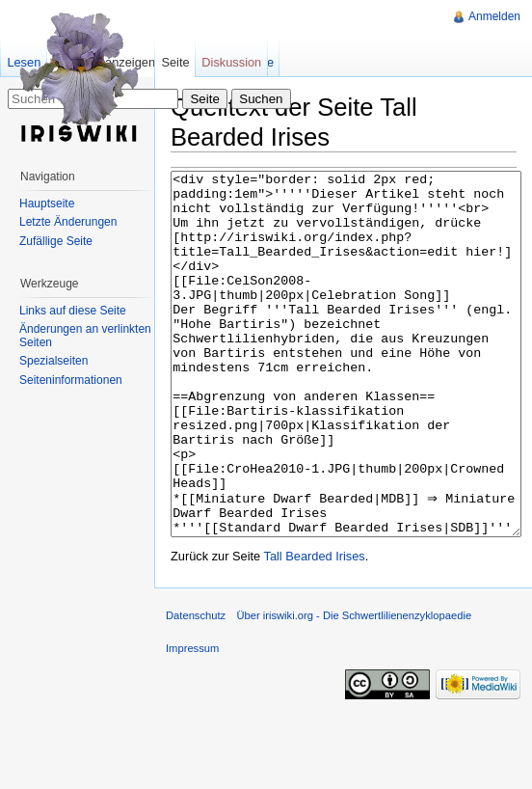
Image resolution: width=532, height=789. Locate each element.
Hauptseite (47, 204)
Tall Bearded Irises (315, 628)
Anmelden (494, 16)
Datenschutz (196, 688)
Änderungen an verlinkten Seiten (85, 336)
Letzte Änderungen (68, 222)
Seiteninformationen (71, 380)
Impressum (192, 721)
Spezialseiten (53, 361)
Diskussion (231, 62)
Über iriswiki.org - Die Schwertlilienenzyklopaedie (354, 688)
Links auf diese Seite (73, 311)
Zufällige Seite (56, 241)
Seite (175, 62)
